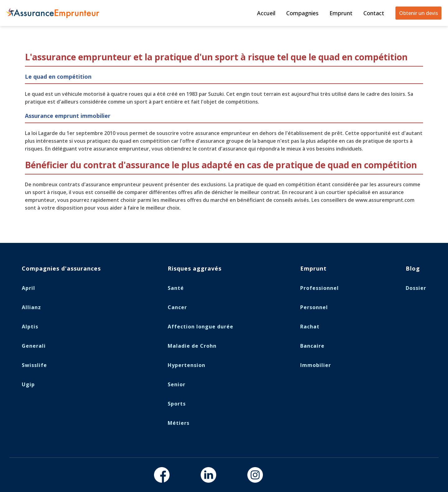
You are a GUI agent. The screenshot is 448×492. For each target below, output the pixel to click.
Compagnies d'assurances (61, 268)
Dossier (416, 288)
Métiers (179, 423)
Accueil (266, 13)
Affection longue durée (201, 327)
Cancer (177, 307)
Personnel (314, 307)
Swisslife (34, 365)
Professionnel (320, 288)
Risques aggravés (195, 268)
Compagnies (302, 13)
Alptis (30, 327)
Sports (177, 404)
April (28, 288)
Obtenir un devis (419, 13)
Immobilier (316, 365)
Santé (176, 288)
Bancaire (312, 346)
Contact (374, 13)
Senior (177, 384)
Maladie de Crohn (192, 346)
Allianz (31, 307)
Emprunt (341, 13)
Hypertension (187, 365)
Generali (34, 346)
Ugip (28, 384)
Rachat (310, 327)
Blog (413, 268)
